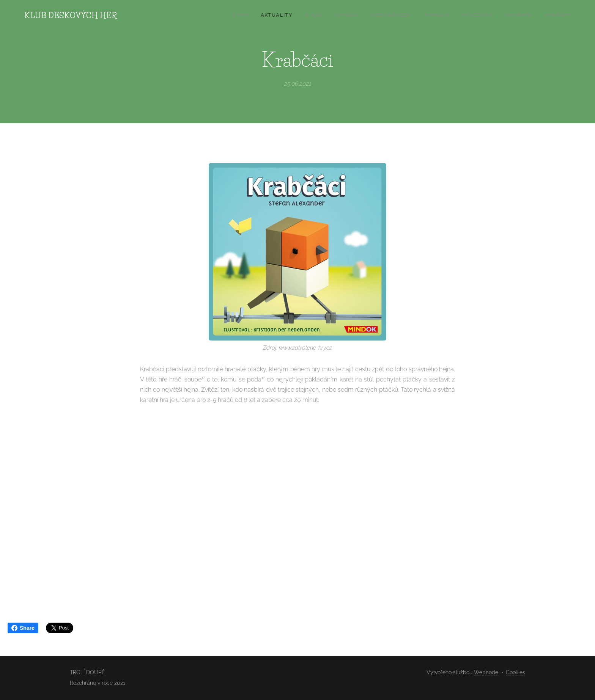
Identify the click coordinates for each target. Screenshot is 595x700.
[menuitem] (476, 16)
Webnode (486, 672)
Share (23, 628)
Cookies (516, 672)
